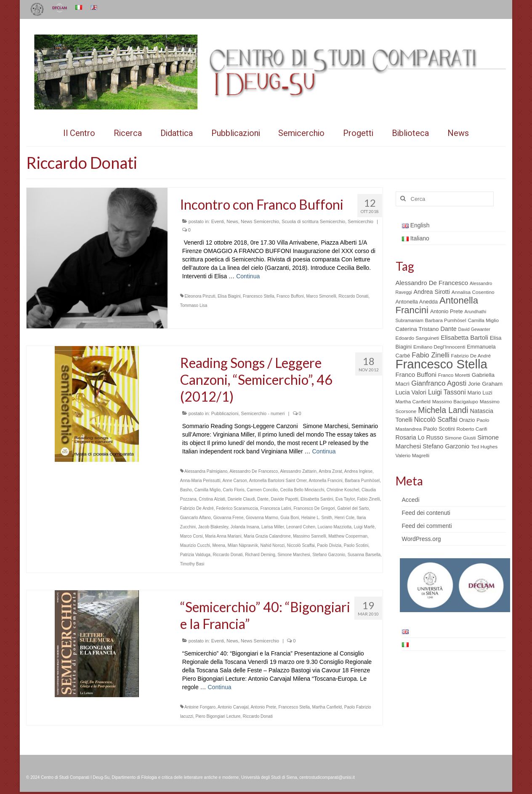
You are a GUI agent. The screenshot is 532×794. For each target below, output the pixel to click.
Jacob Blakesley (213, 527)
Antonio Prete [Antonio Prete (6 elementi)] (447, 311)
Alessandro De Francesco (254, 471)
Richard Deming (260, 555)
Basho (186, 490)
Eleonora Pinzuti (200, 296)
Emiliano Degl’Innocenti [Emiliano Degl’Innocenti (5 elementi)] (439, 347)
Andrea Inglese (358, 471)
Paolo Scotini (356, 545)
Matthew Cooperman (348, 536)
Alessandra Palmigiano (206, 471)
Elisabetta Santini (317, 499)
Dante (263, 499)
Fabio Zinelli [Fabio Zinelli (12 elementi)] (430, 355)
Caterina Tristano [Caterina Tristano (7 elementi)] (417, 329)
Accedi (411, 500)
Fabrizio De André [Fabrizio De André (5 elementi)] (471, 356)
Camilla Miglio (207, 490)
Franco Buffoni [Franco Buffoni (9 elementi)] (416, 374)
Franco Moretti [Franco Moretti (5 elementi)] (454, 375)
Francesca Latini (275, 508)
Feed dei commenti (427, 526)
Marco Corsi (192, 536)
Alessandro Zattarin (298, 471)
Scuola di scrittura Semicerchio (313, 221)
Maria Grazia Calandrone (267, 536)
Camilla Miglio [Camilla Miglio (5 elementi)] (483, 320)
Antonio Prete (263, 707)
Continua (248, 276)
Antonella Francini (326, 481)
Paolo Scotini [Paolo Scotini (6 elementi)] (439, 429)
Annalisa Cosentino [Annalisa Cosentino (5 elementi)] (473, 292)
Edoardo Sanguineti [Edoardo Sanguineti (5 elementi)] (418, 338)
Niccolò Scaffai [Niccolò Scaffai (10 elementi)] (436, 420)
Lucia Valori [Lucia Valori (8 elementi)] (411, 392)
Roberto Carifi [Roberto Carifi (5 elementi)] (472, 429)
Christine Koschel (343, 490)
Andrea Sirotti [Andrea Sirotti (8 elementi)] (432, 292)
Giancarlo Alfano (196, 518)
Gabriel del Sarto (353, 508)
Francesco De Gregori (314, 508)
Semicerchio (360, 221)
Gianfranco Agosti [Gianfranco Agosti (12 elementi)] (439, 383)
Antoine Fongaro (200, 707)
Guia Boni (290, 518)
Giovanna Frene (229, 518)
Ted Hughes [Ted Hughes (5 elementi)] (484, 447)
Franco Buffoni (290, 296)
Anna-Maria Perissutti (200, 481)
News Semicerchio (260, 221)
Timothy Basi (192, 564)
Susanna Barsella (364, 555)
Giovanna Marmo (262, 518)
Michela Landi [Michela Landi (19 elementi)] (443, 410)
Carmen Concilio (262, 490)
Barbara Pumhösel (362, 481)
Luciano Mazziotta (335, 527)
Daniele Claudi (241, 499)
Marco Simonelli (321, 296)
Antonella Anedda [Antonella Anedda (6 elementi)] (417, 302)
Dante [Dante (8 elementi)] (449, 329)
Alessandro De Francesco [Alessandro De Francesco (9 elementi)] (432, 283)
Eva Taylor (345, 499)
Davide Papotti (285, 499)
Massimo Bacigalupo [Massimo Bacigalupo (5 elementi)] (455, 402)
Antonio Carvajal (233, 707)
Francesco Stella (258, 296)
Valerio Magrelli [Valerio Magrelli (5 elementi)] (413, 456)
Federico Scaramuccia (237, 508)
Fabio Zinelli (368, 499)
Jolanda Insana (245, 527)
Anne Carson (234, 481)
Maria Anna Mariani (223, 536)
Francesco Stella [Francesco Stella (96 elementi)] (442, 364)
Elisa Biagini (229, 296)
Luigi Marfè (364, 527)
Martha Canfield (327, 707)
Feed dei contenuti (426, 513)
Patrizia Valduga (195, 555)
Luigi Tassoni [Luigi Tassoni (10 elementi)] (447, 392)
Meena (219, 545)
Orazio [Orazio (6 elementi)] (467, 420)
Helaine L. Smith (317, 518)
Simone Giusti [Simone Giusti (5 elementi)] (460, 438)
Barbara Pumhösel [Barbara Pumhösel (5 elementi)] (446, 320)
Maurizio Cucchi (195, 545)
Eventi (218, 221)
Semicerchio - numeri (263, 413)
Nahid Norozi (272, 545)
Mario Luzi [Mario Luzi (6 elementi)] (480, 393)
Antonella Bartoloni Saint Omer (278, 481)
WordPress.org (422, 539)
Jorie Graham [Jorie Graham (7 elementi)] (485, 384)
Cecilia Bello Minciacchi (302, 490)
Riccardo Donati (353, 296)
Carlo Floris (234, 490)
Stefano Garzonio (329, 555)
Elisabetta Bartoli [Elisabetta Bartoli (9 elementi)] (464, 337)
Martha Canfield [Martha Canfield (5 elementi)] (413, 402)
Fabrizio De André (197, 508)
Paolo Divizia (329, 545)
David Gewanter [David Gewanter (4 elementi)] (474, 329)
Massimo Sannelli (309, 536)
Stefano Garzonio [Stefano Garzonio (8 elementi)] (446, 446)
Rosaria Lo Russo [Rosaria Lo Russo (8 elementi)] (419, 437)
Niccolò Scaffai (301, 545)
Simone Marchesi (294, 555)
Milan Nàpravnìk (243, 545)
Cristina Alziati (212, 499)
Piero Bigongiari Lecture (218, 716)
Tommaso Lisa (194, 305)
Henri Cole (344, 518)
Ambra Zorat (330, 471)
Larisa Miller (273, 527)
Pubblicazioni (225, 413)
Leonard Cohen (301, 527)
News (232, 221)
